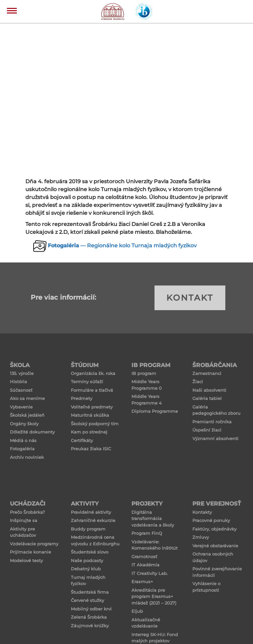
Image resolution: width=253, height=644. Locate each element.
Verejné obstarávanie (215, 546)
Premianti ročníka (212, 422)
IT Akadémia (145, 565)
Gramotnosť (144, 557)
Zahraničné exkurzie (93, 520)
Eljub (137, 611)
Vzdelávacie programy (34, 544)
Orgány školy (24, 424)
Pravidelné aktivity (91, 512)
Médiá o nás (23, 440)
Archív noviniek (27, 457)
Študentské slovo (90, 552)
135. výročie (22, 373)
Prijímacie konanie (30, 552)
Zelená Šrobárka (89, 617)
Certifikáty (82, 440)
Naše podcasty (87, 560)
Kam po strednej (89, 432)
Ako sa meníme (27, 398)
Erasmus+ (142, 582)
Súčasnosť (21, 390)
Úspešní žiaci (207, 430)
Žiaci (198, 382)
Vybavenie (21, 407)
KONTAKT (190, 298)
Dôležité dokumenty (32, 432)
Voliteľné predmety (92, 407)
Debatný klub (86, 569)
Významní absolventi (215, 438)
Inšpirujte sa (24, 520)
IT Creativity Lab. (150, 573)
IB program (144, 373)
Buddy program (88, 529)
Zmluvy (201, 537)
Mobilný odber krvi (91, 609)
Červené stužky (87, 600)
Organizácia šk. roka (93, 373)
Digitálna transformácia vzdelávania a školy (153, 519)
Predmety (82, 398)
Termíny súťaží (87, 382)
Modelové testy (26, 560)
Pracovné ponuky (211, 520)
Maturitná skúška (90, 415)
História (18, 382)
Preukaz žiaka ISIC (91, 449)
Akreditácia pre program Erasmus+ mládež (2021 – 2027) (154, 596)
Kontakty (202, 512)
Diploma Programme (155, 411)
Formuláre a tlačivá (92, 390)
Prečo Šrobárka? (27, 512)
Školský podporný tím (95, 424)
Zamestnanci (207, 373)
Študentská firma (90, 592)
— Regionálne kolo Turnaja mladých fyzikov (122, 246)
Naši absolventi (209, 390)
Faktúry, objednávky (214, 529)
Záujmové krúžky (90, 626)
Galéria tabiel (207, 398)
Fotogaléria (22, 449)
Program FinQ (147, 533)
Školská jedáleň (27, 415)
